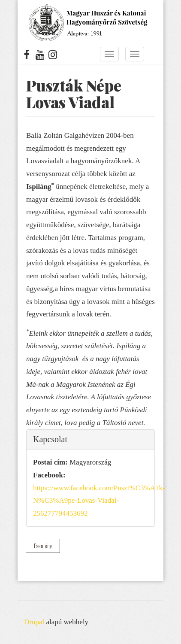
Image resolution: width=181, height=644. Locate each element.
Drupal (34, 622)
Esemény (43, 546)
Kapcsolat (50, 439)
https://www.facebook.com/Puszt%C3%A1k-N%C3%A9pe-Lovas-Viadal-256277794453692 (99, 501)
